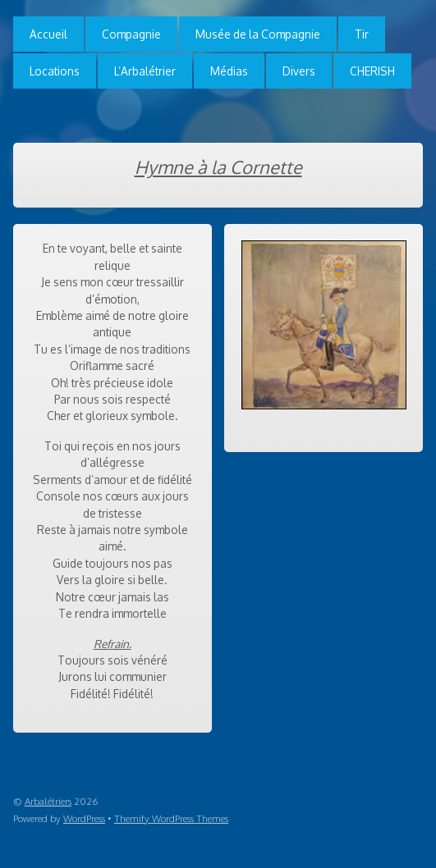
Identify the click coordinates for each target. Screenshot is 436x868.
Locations (55, 71)
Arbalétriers (48, 801)
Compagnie (131, 34)
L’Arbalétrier (145, 71)
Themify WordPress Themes (171, 818)
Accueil (48, 34)
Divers (299, 71)
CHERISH (372, 71)
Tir (362, 34)
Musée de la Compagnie (258, 34)
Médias (229, 71)
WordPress (84, 818)
